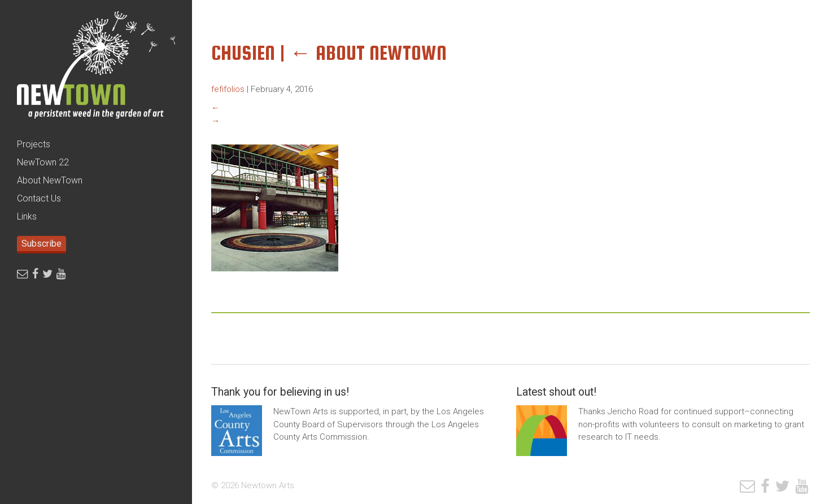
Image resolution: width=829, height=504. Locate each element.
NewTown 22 (43, 162)
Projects (34, 144)
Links (27, 216)
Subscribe (42, 244)
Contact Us (39, 198)
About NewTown (50, 180)
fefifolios (228, 89)
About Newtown (368, 53)
